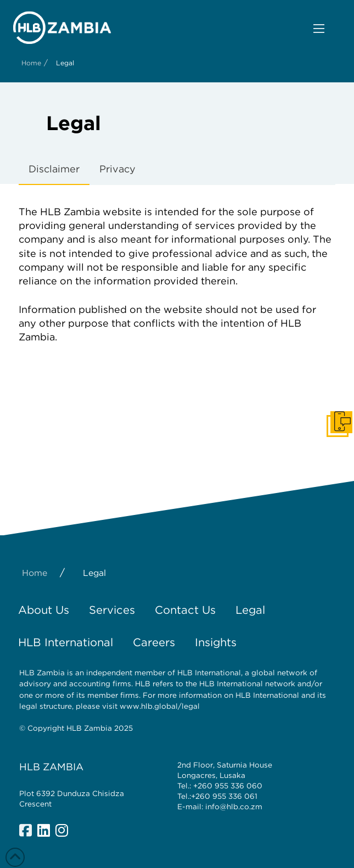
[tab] (54, 170)
